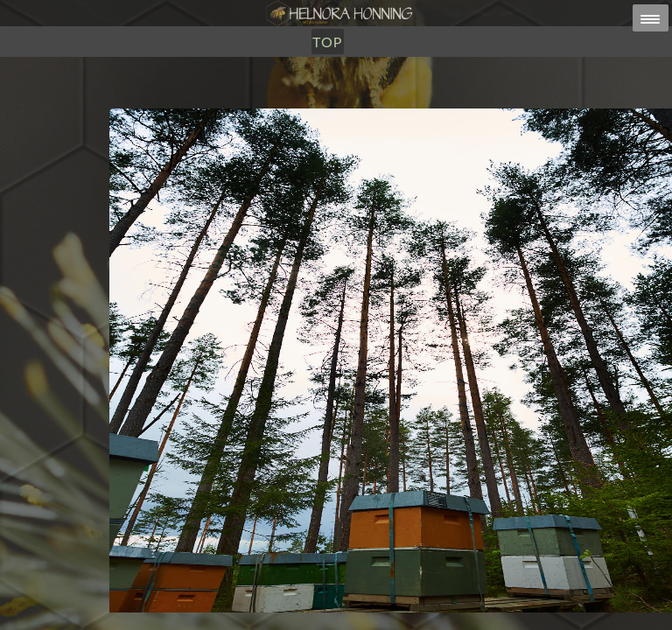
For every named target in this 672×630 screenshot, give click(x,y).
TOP (327, 42)
